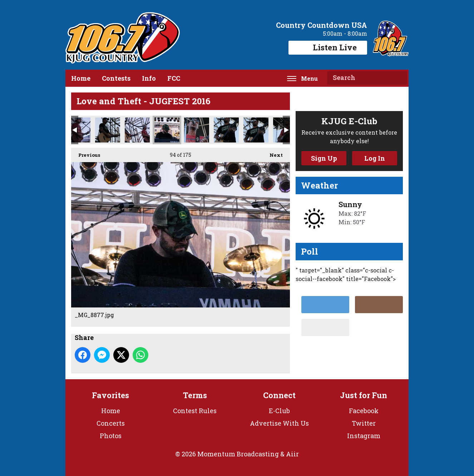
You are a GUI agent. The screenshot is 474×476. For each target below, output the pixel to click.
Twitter (364, 423)
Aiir (292, 454)
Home (81, 78)
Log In (375, 158)
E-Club (279, 411)
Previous (86, 153)
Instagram (364, 436)
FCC (174, 78)
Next (273, 153)
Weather (320, 185)
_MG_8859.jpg (108, 130)
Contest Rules (195, 411)
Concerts (111, 423)
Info (149, 78)
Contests (116, 78)
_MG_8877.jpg (167, 130)
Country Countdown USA (322, 25)
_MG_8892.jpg (256, 130)
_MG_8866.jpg (137, 130)
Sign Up (324, 158)
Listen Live (328, 47)
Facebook (364, 411)
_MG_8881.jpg (197, 130)
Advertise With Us (279, 423)
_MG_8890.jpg (226, 130)
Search (399, 78)
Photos (111, 436)
